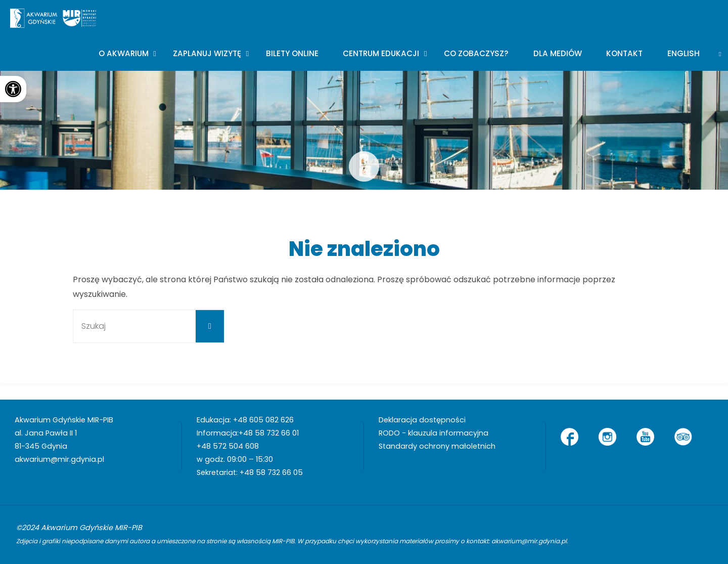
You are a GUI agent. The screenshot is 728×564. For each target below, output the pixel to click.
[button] (13, 89)
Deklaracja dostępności (422, 420)
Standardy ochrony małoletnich (437, 446)
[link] (720, 53)
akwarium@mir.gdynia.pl (59, 459)
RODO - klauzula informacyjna (434, 433)
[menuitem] (684, 53)
